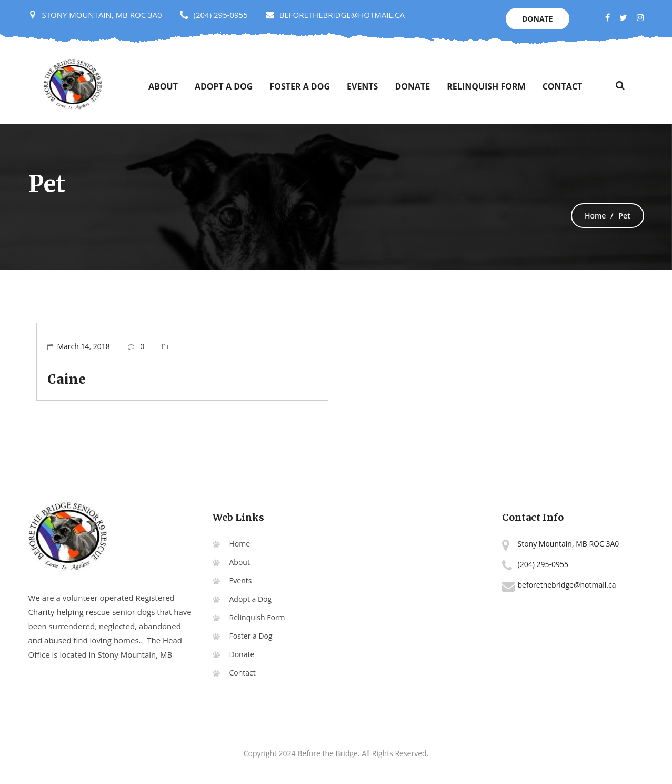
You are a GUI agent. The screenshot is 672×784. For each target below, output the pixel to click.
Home (595, 216)
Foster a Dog (300, 86)
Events (362, 86)
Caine (67, 379)
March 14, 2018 (84, 346)
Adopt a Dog (224, 86)
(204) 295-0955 (221, 15)
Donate (538, 19)
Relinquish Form (486, 86)
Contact (563, 86)
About (163, 86)
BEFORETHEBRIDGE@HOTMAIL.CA (335, 15)
